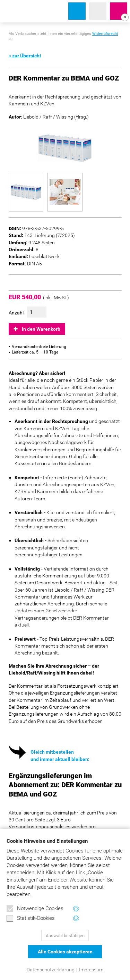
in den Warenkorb (41, 329)
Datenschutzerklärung (51, 970)
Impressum (91, 970)
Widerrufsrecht (105, 34)
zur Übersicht (27, 56)
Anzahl (16, 313)
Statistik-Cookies (31, 918)
